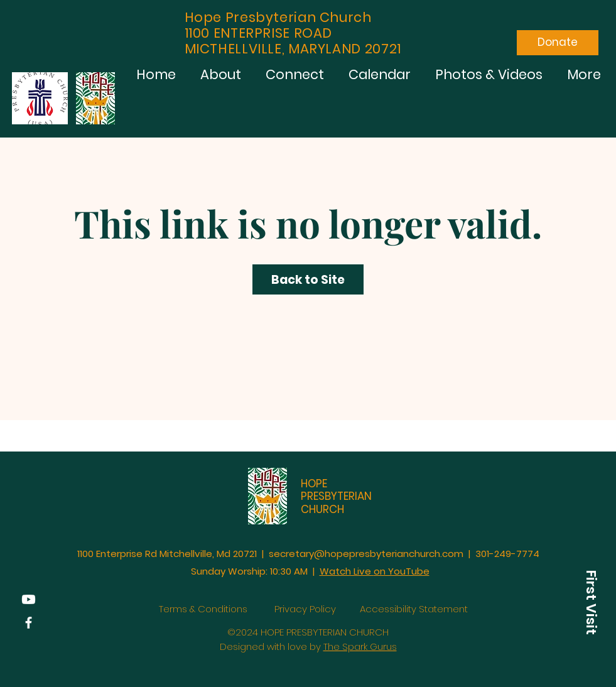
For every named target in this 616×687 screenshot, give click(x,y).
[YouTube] (29, 599)
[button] (591, 602)
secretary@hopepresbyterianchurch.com (366, 554)
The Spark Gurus (360, 646)
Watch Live (347, 571)
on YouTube (402, 571)
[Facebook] (29, 623)
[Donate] (558, 43)
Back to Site (308, 280)
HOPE (314, 484)
